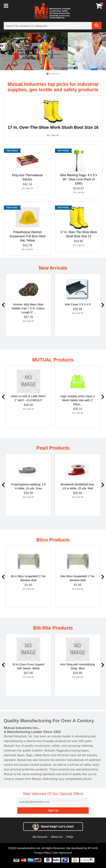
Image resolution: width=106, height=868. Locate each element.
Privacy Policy (42, 853)
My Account (40, 837)
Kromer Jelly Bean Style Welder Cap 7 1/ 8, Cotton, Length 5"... (28, 308)
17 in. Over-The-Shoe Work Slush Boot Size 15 (78, 234)
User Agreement (62, 853)
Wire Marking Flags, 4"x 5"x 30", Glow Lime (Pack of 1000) (79, 179)
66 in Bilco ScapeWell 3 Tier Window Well (28, 578)
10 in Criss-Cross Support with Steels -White (28, 666)
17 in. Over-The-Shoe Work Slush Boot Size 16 (53, 127)
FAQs (70, 837)
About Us (57, 837)
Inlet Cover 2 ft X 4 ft (78, 304)
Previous (3, 305)
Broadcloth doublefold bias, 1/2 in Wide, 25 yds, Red (78, 486)
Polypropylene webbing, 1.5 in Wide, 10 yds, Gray (28, 486)
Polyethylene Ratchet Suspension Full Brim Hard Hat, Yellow (27, 236)
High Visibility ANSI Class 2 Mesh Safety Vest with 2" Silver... (78, 400)
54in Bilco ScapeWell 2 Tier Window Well (78, 578)
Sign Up (53, 810)
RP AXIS (93, 848)
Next (103, 305)
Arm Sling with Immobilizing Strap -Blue (78, 666)
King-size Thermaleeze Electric (27, 177)
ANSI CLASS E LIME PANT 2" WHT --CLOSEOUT (28, 398)
